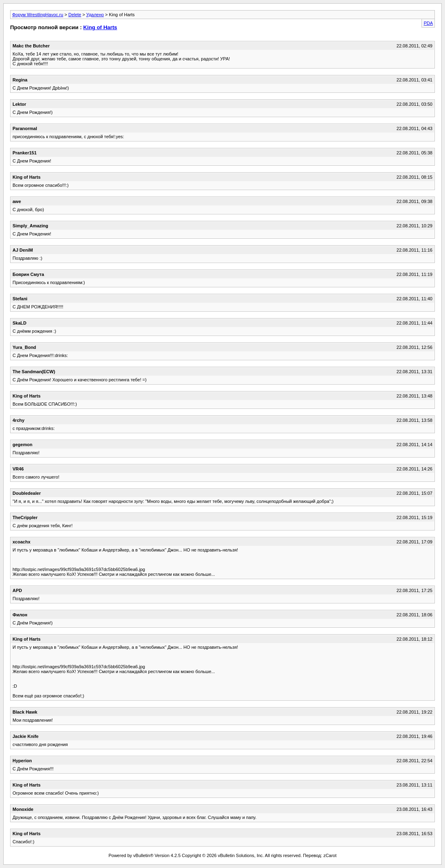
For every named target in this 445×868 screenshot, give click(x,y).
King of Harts (100, 27)
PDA (428, 23)
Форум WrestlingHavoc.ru (38, 15)
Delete (75, 15)
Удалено (95, 15)
